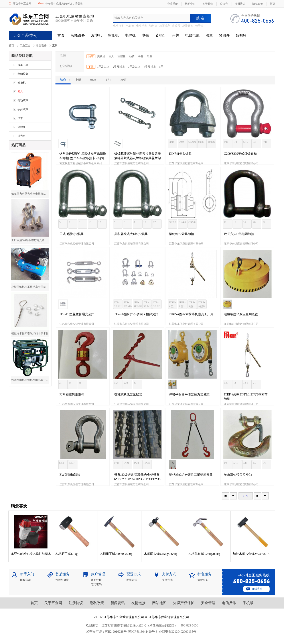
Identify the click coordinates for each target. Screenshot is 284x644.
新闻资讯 (118, 603)
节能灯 (160, 35)
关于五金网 (53, 603)
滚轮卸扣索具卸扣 (181, 234)
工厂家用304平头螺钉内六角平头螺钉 (30, 240)
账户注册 (96, 580)
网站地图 (159, 603)
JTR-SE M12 (118, 304)
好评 (123, 80)
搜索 (201, 18)
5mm (181, 142)
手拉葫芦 (23, 109)
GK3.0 (172, 222)
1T (235, 383)
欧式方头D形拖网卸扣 (239, 234)
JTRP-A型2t (202, 304)
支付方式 (167, 580)
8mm (201, 142)
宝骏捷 (122, 56)
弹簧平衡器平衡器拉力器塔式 (189, 394)
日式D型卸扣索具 (71, 234)
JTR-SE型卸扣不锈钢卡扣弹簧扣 (136, 314)
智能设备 (78, 35)
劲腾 (132, 56)
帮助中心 (190, 4)
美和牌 (101, 56)
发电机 (97, 35)
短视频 (241, 35)
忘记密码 (96, 584)
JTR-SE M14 (128, 304)
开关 (176, 35)
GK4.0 (182, 222)
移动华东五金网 (22, 4)
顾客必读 (25, 580)
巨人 (111, 56)
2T (254, 383)
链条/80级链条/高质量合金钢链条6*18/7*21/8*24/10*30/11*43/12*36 (137, 477)
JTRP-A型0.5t (172, 305)
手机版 (248, 603)
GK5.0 (192, 222)
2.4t (126, 383)
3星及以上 (134, 67)
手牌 (141, 56)
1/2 (255, 463)
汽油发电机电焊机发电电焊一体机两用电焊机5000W (30, 380)
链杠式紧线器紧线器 (128, 394)
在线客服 (257, 589)
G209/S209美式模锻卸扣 (240, 154)
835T (72, 463)
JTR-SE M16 (138, 304)
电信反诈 (229, 603)
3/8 (255, 142)
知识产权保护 (184, 603)
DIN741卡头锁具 (180, 154)
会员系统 (173, 4)
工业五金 (25, 45)
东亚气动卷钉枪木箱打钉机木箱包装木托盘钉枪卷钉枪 (31, 554)
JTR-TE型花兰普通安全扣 (77, 314)
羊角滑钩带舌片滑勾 (238, 475)
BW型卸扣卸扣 (70, 475)
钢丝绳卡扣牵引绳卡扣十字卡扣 (30, 333)
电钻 (145, 35)
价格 (93, 80)
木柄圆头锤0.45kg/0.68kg (161, 554)
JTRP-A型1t (182, 304)
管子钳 (199, 26)
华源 (150, 56)
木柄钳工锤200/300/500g (116, 554)
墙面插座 (165, 26)
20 (254, 222)
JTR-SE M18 (148, 304)
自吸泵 (176, 26)
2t (60, 383)
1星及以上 (103, 67)
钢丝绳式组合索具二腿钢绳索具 (191, 475)
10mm (211, 142)
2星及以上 (119, 67)
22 (264, 222)
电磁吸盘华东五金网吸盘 (241, 314)
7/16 (265, 142)
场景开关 (188, 26)
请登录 (79, 4)
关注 (108, 80)
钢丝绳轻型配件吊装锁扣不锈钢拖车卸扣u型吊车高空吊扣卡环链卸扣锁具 (83, 158)
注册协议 (76, 603)
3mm (172, 142)
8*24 (136, 463)
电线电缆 (192, 35)
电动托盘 (142, 26)
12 (100, 222)
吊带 (20, 118)
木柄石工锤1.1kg (67, 554)
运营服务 (203, 580)
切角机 (153, 26)
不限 (91, 67)
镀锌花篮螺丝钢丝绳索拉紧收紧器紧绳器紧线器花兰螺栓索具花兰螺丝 (138, 158)
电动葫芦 (23, 100)
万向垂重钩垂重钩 (72, 394)
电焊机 (130, 35)
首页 (61, 35)
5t (80, 383)
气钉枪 (130, 26)
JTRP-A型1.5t (192, 305)
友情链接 (138, 603)
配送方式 (132, 580)
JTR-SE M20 (157, 304)
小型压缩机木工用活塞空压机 (29, 287)
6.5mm (192, 142)
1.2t (116, 383)
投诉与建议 (62, 580)
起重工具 (23, 65)
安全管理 (208, 603)
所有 (91, 56)
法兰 (209, 35)
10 (90, 222)
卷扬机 (22, 83)
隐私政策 (97, 603)
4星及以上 (150, 67)
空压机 (113, 35)
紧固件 (224, 35)
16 (245, 222)
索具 (20, 92)
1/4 (235, 142)
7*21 (126, 463)
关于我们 (208, 4)
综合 (65, 80)
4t (135, 383)
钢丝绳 (22, 127)
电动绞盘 (23, 74)
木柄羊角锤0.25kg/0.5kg (204, 554)
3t (70, 383)
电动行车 (118, 26)
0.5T (226, 383)
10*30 (147, 463)
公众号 (224, 4)
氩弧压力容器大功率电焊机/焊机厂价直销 (30, 194)
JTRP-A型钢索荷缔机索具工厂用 (191, 314)
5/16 (246, 142)
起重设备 (41, 45)
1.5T (246, 383)
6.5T (62, 463)
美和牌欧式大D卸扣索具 (131, 234)
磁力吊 (22, 136)
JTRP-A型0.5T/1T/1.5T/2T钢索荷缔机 (246, 397)
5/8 (264, 463)
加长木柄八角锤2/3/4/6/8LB (251, 554)
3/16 (226, 142)
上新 (78, 80)
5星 (161, 67)
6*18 (117, 463)
